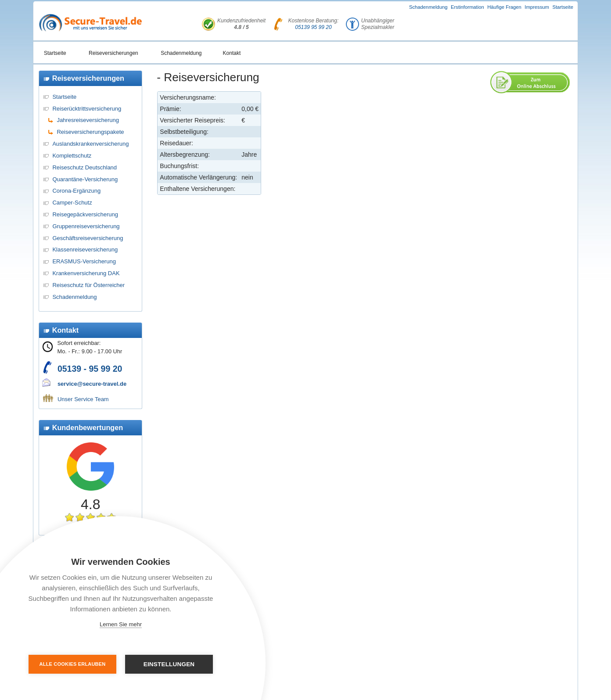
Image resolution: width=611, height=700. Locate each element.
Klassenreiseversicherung (85, 249)
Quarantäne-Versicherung (85, 179)
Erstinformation (467, 7)
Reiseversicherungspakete (90, 132)
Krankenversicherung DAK (86, 273)
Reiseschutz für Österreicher (88, 285)
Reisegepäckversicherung (85, 214)
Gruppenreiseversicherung (86, 226)
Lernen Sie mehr (121, 624)
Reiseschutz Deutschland (84, 167)
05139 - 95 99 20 (90, 369)
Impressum (537, 7)
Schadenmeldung (428, 7)
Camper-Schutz (72, 203)
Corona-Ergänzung (76, 191)
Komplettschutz (72, 156)
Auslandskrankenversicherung (90, 144)
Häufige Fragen (504, 7)
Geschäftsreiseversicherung (88, 238)
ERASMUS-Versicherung (84, 261)
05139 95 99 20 (313, 27)
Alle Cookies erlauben (73, 664)
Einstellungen (169, 664)
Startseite (563, 7)
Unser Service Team (83, 399)
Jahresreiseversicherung (88, 120)
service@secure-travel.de (92, 384)
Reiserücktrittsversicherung (87, 109)
